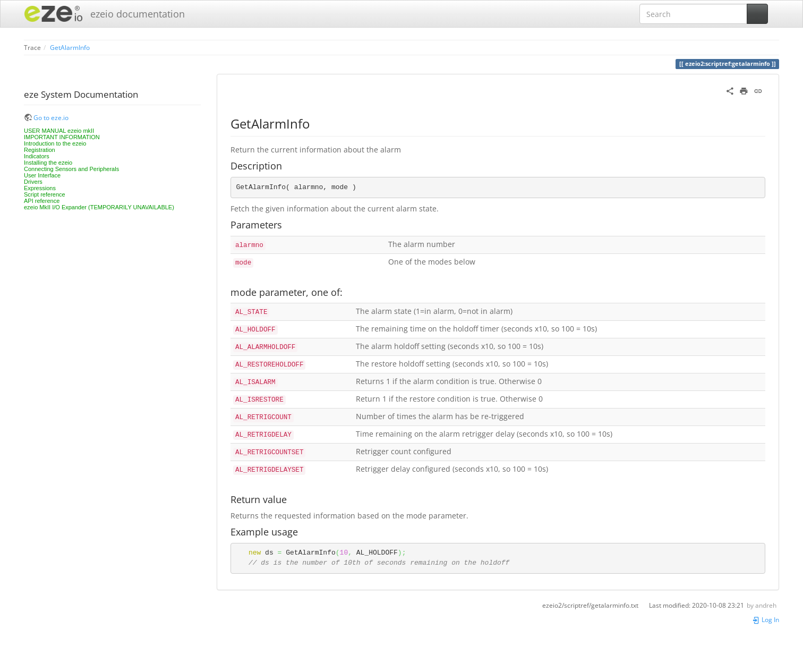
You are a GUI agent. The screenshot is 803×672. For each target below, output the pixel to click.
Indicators (37, 156)
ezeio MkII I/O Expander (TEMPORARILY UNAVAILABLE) (99, 207)
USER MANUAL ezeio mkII (59, 131)
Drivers (33, 182)
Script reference (45, 194)
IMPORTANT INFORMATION (62, 137)
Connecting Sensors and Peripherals (71, 169)
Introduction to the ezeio (55, 143)
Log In (766, 619)
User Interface (42, 175)
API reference (42, 201)
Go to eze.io (51, 117)
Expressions (40, 188)
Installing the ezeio (48, 163)
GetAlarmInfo (70, 47)
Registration (40, 150)
